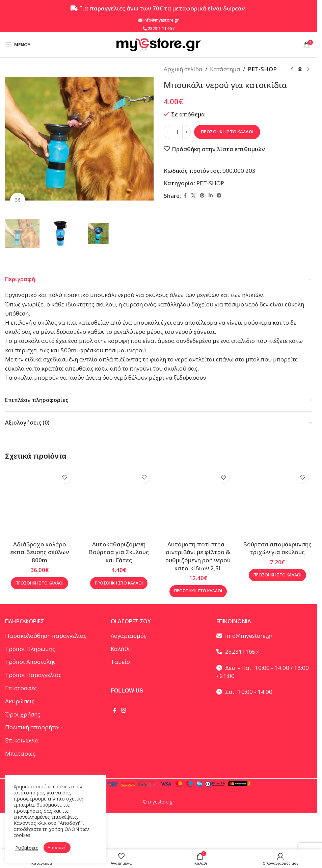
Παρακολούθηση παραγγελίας (46, 636)
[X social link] (193, 196)
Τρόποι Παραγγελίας (33, 675)
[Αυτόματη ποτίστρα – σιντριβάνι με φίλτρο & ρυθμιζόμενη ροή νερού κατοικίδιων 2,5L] (198, 503)
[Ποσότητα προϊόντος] (177, 132)
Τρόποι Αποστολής (30, 662)
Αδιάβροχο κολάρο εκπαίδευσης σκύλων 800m (39, 552)
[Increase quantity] (186, 132)
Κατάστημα (225, 69)
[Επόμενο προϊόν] (308, 69)
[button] (39, 583)
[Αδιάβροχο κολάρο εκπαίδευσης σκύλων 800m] (40, 503)
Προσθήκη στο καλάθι (227, 132)
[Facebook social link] (185, 196)
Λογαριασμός (129, 636)
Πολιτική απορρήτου (33, 727)
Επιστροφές (21, 688)
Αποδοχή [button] (57, 847)
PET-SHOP (262, 69)
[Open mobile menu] (18, 45)
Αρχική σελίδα (183, 69)
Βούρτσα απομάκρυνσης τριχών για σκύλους (277, 548)
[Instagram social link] (123, 710)
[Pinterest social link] (202, 196)
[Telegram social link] (219, 196)
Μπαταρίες (20, 753)
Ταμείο (120, 662)
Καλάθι (120, 649)
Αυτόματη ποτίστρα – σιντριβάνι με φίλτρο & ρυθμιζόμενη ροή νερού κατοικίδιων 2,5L (198, 556)
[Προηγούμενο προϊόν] (292, 69)
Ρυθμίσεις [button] (27, 848)
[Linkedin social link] (211, 196)
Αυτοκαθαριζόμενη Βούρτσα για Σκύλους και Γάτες (119, 552)
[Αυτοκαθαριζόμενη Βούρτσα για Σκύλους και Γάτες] (119, 503)
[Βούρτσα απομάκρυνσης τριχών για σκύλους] (277, 503)
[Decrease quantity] (168, 132)
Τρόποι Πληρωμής (30, 649)
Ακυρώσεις (20, 701)
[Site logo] (159, 44)
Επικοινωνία (22, 740)
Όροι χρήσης (23, 714)
